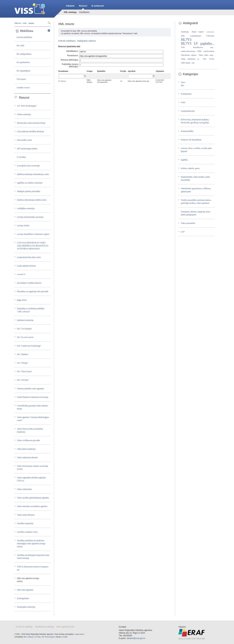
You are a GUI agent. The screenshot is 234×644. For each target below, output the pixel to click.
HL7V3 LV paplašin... (198, 43)
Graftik (65, 637)
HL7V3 (186, 40)
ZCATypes (62, 81)
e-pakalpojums (196, 36)
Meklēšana (33, 31)
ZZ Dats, (38, 637)
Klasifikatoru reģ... (204, 47)
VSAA (212, 59)
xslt (193, 63)
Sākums (18, 23)
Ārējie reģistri (198, 32)
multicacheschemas (188, 51)
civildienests (210, 32)
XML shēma (186, 63)
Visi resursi (21, 79)
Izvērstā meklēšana (24, 37)
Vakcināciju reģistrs (189, 55)
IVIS (183, 47)
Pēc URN (21, 46)
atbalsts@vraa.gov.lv (136, 638)
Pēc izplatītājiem (23, 71)
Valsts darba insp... (206, 55)
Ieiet (25, 23)
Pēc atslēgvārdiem (24, 54)
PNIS (200, 51)
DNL (183, 36)
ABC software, (29, 637)
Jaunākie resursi (23, 88)
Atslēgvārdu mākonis (86, 41)
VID (204, 59)
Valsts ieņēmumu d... (190, 59)
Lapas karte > (80, 634)
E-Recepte (210, 36)
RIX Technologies (48, 637)
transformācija (209, 51)
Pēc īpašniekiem (23, 62)
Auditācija (185, 32)
